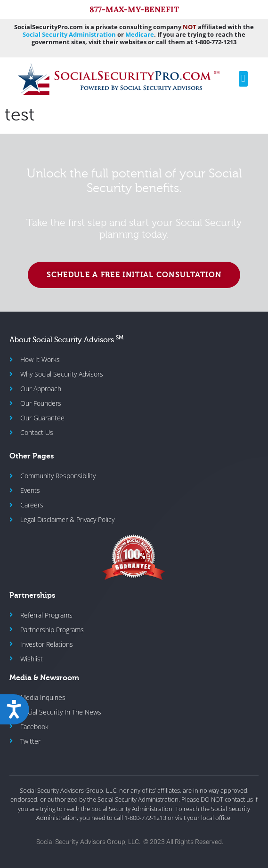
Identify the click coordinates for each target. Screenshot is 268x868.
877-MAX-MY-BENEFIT (134, 9)
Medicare (140, 34)
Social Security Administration (69, 34)
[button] (243, 79)
